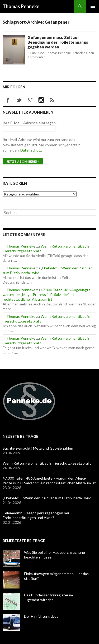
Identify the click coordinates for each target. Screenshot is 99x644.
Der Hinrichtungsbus (41, 616)
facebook (8, 100)
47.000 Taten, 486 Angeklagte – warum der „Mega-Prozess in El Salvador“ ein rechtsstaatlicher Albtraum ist (48, 295)
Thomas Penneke (21, 6)
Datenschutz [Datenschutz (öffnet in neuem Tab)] (31, 150)
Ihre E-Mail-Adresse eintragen (30, 123)
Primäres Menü (93, 6)
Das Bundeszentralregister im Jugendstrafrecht (48, 597)
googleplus (30, 100)
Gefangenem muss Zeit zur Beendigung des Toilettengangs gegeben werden (58, 42)
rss (52, 100)
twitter (19, 100)
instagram (41, 100)
